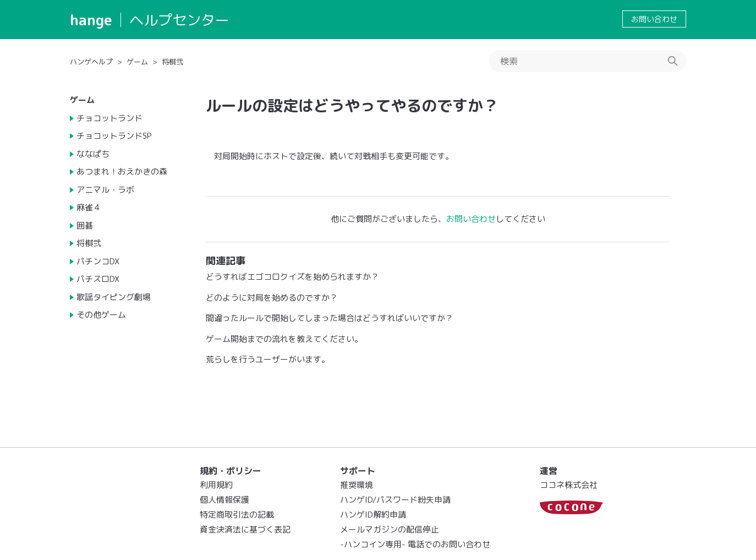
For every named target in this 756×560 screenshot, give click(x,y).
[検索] (588, 61)
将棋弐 (172, 62)
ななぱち (93, 154)
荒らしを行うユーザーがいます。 (268, 359)
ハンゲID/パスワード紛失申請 (395, 500)
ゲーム (137, 62)
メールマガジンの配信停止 (390, 529)
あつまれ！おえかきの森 (122, 172)
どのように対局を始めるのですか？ (272, 298)
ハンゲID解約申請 (373, 515)
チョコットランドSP (114, 136)
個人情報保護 (224, 500)
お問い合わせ (654, 19)
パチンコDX (98, 261)
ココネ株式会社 (569, 485)
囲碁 (85, 225)
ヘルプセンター (179, 20)
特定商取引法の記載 (237, 515)
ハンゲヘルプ (91, 62)
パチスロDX (98, 279)
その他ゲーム (101, 315)
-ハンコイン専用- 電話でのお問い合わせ (415, 544)
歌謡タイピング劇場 (114, 297)
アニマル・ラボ (105, 190)
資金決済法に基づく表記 (245, 529)
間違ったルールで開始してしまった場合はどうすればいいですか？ (330, 318)
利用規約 (216, 485)
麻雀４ (89, 207)
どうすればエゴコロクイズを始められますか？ (292, 277)
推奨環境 (357, 485)
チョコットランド (109, 118)
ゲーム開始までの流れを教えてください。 (284, 339)
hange (91, 20)
